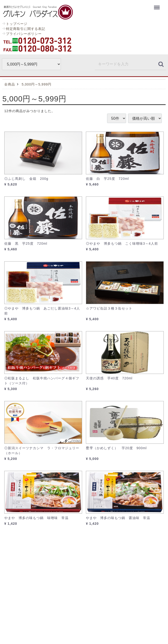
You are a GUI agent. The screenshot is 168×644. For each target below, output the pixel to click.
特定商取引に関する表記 (26, 29)
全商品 (10, 84)
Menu (157, 5)
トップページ (17, 24)
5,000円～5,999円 (37, 84)
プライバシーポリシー (24, 34)
